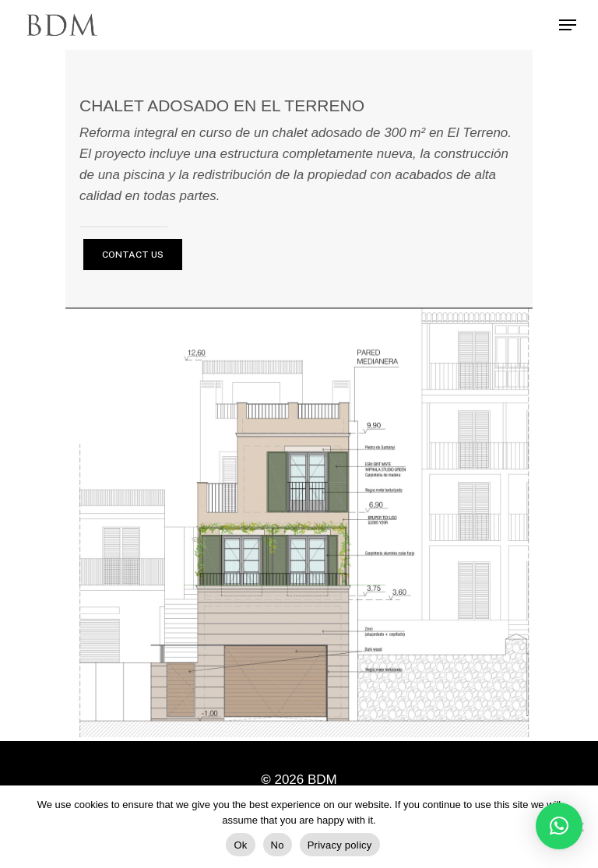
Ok (240, 845)
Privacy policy (340, 845)
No (278, 845)
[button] (559, 826)
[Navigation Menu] (568, 25)
